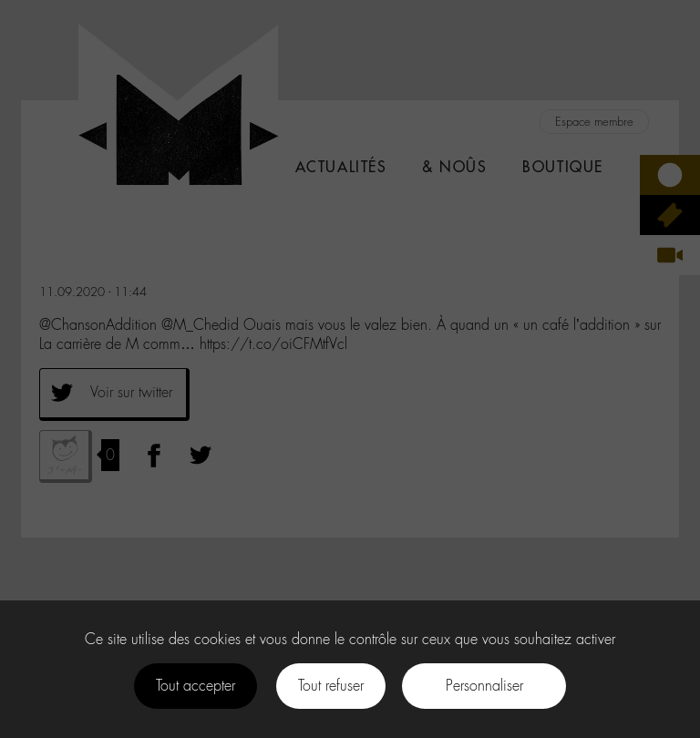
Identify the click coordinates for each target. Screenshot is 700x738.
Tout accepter (196, 686)
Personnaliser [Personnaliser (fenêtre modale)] (484, 686)
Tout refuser (331, 686)
